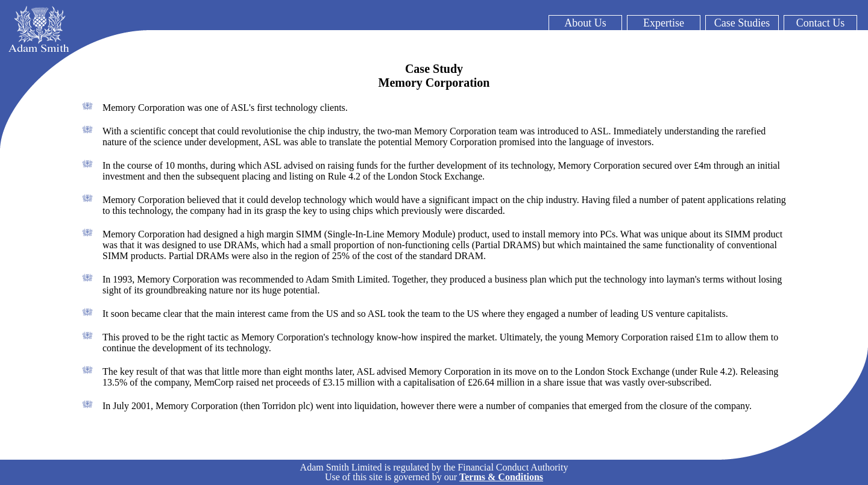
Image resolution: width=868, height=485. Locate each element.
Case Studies (742, 23)
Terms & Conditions (501, 477)
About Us (585, 23)
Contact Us (821, 23)
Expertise (664, 23)
